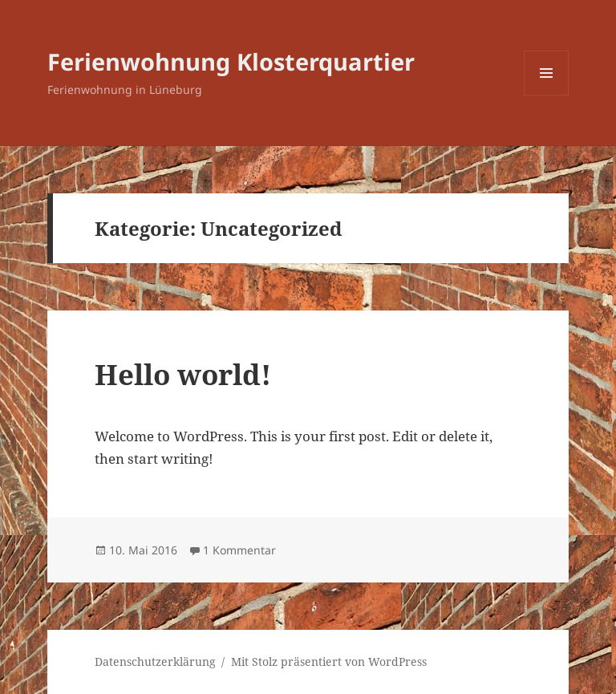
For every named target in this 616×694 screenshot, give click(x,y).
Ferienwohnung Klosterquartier (231, 61)
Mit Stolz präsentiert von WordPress (329, 662)
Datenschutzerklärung (155, 662)
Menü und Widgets (547, 95)
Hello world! (183, 374)
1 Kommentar (239, 550)
